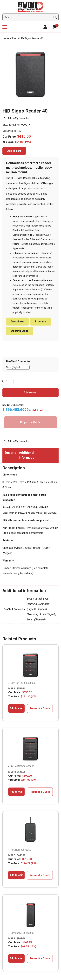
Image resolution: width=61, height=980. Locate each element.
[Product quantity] (8, 381)
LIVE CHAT (37, 410)
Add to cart (14, 151)
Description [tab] (11, 453)
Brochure (41, 322)
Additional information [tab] (25, 455)
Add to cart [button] (16, 708)
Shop (14, 38)
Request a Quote (30, 422)
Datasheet (17, 322)
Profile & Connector (19, 361)
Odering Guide (20, 331)
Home (6, 38)
